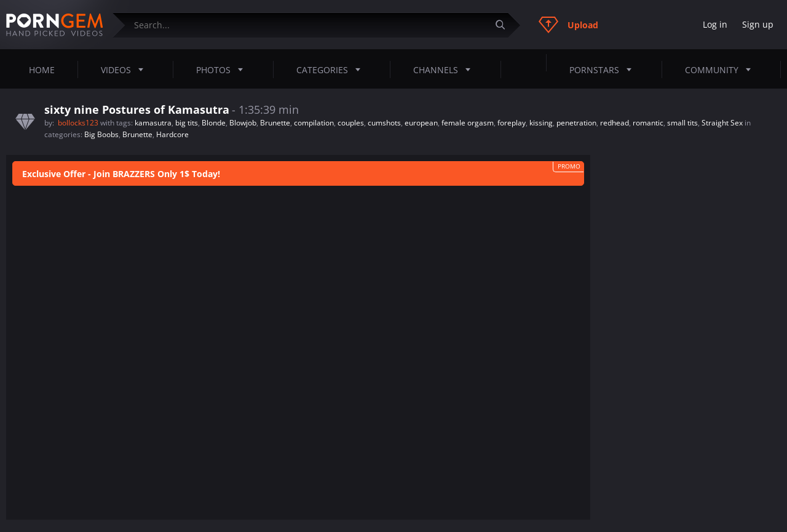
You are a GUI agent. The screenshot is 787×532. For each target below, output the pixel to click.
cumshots (384, 123)
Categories (332, 69)
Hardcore (172, 134)
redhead (615, 123)
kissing (541, 123)
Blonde (214, 123)
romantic (648, 123)
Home (42, 70)
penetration (576, 123)
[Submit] (505, 25)
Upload (568, 25)
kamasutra (153, 123)
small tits (682, 123)
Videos (126, 69)
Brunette (275, 123)
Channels (445, 69)
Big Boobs (101, 134)
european (421, 123)
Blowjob (243, 123)
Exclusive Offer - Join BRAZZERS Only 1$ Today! (121, 174)
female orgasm (468, 123)
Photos (223, 69)
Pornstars (604, 69)
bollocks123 (79, 123)
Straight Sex (722, 123)
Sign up (758, 24)
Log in (715, 24)
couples (351, 123)
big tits (187, 123)
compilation (314, 123)
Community (722, 69)
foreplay (512, 123)
